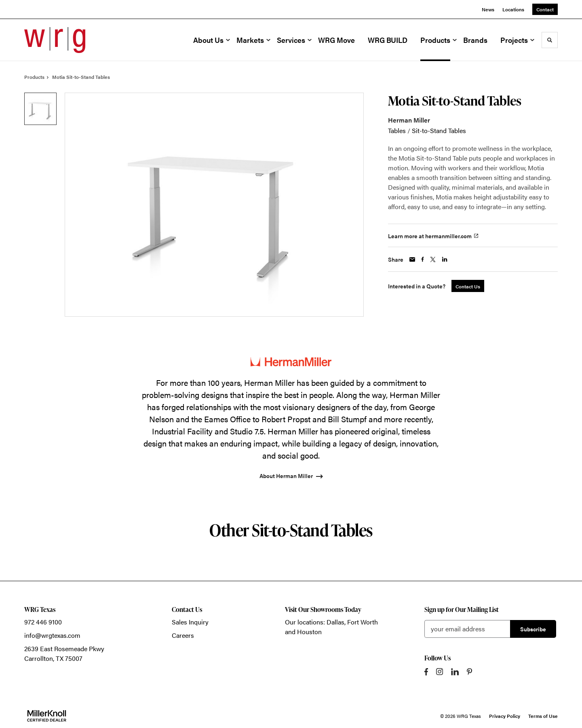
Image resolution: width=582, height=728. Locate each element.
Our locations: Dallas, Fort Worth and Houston (331, 627)
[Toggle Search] (550, 40)
